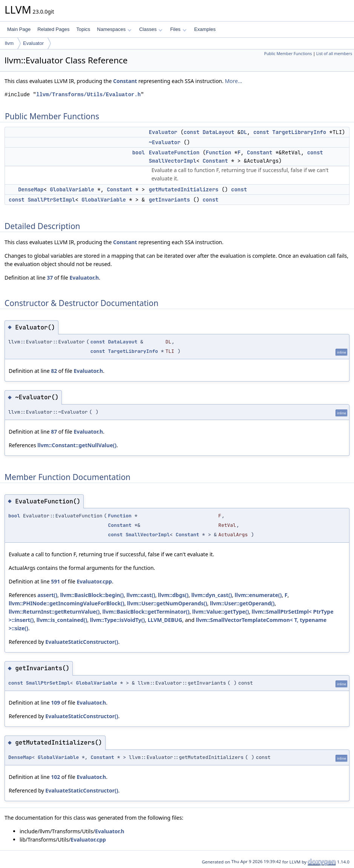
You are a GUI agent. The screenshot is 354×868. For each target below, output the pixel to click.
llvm (9, 43)
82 (54, 371)
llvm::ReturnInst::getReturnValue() (54, 612)
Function (218, 152)
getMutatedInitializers (184, 189)
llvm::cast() (141, 595)
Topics (83, 29)
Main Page (19, 29)
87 (54, 432)
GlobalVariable (72, 189)
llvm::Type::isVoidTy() (118, 620)
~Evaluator (165, 142)
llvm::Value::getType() (221, 612)
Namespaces (114, 29)
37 (50, 278)
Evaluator (33, 43)
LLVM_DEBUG (165, 620)
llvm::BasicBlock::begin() (92, 595)
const (192, 132)
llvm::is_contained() (62, 620)
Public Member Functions (288, 54)
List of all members (334, 54)
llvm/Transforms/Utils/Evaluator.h (88, 95)
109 (55, 703)
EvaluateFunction (174, 152)
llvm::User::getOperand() (242, 603)
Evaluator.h (84, 278)
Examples (205, 29)
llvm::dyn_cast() (211, 595)
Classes (151, 29)
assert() (47, 595)
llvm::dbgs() (173, 595)
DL (244, 132)
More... (233, 81)
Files (178, 29)
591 (55, 581)
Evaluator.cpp (94, 581)
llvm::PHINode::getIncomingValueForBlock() (67, 603)
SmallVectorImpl (173, 161)
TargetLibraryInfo (299, 132)
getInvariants (169, 200)
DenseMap (31, 189)
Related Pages (53, 29)
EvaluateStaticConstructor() (82, 642)
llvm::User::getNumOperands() (167, 603)
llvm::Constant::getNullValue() (77, 445)
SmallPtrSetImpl (51, 200)
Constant (125, 81)
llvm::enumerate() (258, 595)
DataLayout (218, 132)
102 (55, 777)
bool (139, 152)
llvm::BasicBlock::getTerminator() (146, 612)
